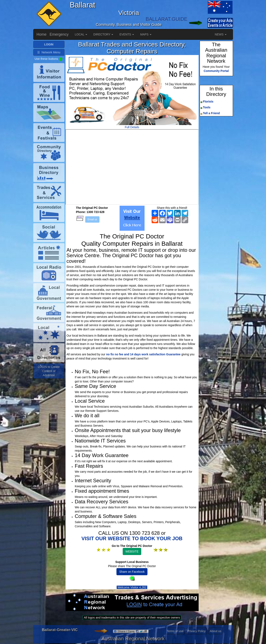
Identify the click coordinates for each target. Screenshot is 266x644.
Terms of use (175, 631)
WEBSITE (132, 551)
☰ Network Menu (49, 52)
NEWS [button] (221, 34)
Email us (92, 219)
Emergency (59, 34)
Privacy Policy (196, 631)
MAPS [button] (146, 34)
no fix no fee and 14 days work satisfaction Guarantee (143, 354)
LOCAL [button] (81, 34)
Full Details (132, 127)
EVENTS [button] (127, 34)
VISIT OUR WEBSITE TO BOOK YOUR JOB (132, 538)
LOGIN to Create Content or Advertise (49, 371)
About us (215, 631)
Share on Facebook (132, 572)
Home (42, 34)
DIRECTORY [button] (103, 34)
